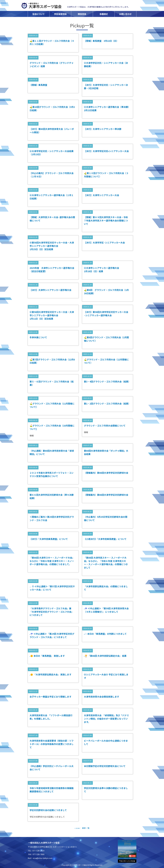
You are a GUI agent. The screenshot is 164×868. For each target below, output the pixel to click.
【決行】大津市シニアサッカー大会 (101, 195)
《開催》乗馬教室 (38, 85)
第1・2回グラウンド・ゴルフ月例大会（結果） (107, 404)
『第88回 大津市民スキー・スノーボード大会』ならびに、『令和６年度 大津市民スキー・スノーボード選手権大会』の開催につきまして (106, 563)
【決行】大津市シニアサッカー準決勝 (103, 129)
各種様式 (104, 14)
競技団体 (82, 14)
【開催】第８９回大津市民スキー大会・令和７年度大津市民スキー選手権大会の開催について (106, 221)
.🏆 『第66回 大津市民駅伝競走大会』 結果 (105, 656)
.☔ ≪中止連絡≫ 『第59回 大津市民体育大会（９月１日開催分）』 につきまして (106, 610)
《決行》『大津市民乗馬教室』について (49, 539)
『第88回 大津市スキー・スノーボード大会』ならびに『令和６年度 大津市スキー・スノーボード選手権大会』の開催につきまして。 (52, 561)
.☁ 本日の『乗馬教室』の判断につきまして (105, 634)
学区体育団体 (60, 14)
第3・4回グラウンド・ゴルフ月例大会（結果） (107, 382)
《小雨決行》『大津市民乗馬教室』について (105, 539)
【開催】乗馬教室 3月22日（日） (101, 41)
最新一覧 (86, 828)
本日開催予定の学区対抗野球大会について (105, 766)
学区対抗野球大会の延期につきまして (48, 810)
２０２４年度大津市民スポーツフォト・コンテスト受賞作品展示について (52, 474)
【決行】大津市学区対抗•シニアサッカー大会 (106, 151)
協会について (39, 14)
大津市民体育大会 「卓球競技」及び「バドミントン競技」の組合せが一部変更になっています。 (106, 719)
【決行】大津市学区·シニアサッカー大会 (104, 243)
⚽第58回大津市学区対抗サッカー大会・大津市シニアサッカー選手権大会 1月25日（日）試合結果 (52, 246)
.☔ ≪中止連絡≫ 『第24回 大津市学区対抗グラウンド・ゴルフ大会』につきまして (52, 635)
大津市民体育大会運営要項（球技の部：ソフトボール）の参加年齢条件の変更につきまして (52, 744)
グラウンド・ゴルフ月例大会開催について (105, 426)
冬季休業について (38, 337)
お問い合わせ (125, 14)
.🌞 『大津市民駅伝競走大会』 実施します (50, 674)
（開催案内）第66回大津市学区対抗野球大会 (106, 473)
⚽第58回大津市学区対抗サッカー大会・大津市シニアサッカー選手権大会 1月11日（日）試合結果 (52, 315)
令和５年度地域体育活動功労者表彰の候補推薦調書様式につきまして (52, 790)
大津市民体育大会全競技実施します (101, 697)
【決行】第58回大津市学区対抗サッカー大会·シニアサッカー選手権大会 (106, 314)
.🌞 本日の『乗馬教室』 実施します (47, 656)
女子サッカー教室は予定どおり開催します (50, 697)
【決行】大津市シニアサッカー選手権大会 (50, 290)
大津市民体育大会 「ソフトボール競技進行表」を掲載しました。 (51, 717)
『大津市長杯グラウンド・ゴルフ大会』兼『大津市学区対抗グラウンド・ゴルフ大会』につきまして (52, 612)
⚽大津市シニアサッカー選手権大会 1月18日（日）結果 (101, 270)
